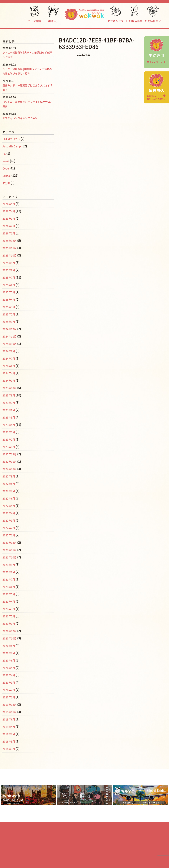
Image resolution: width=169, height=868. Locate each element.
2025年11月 (11, 248)
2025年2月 (10, 314)
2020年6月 (10, 660)
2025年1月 (10, 322)
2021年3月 (10, 609)
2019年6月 (10, 719)
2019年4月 (10, 727)
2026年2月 (10, 226)
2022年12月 (11, 454)
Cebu (6, 168)
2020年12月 (11, 631)
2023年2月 (10, 439)
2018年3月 (10, 749)
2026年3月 (10, 218)
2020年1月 (10, 697)
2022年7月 (10, 491)
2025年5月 (10, 292)
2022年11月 (11, 461)
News (6, 161)
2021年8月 (10, 572)
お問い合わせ (153, 14)
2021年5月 (10, 594)
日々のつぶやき (13, 139)
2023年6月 (10, 410)
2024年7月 (10, 358)
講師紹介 (53, 14)
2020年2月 (10, 690)
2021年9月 (10, 565)
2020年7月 (10, 653)
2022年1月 (10, 535)
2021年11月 (11, 550)
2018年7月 (10, 734)
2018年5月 (10, 741)
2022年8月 (10, 484)
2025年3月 (10, 307)
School (7, 176)
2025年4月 (10, 299)
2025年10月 (11, 255)
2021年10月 (11, 557)
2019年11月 (11, 712)
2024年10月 (11, 344)
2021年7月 (10, 579)
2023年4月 (10, 425)
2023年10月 (11, 388)
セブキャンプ (116, 14)
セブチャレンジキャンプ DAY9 (23, 118)
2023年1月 (10, 447)
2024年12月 (11, 329)
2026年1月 (10, 233)
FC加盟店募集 (134, 14)
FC (4, 153)
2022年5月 (10, 506)
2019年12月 (11, 704)
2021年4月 (10, 601)
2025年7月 (10, 277)
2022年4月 (10, 513)
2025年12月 (11, 241)
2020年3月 (10, 682)
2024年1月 (10, 380)
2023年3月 (10, 432)
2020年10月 (11, 638)
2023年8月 (10, 395)
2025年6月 (10, 285)
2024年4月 (10, 373)
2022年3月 (10, 520)
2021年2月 (10, 616)
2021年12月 (11, 542)
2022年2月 (10, 528)
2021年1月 (10, 623)
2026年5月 (10, 204)
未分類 (7, 183)
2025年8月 (10, 270)
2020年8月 (10, 646)
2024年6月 (10, 366)
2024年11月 (11, 336)
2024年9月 (10, 351)
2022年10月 (11, 469)
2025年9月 (10, 263)
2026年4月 (10, 211)
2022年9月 (10, 476)
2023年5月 (10, 417)
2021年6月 (10, 587)
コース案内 (35, 14)
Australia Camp (13, 146)
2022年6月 (10, 498)
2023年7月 (10, 403)
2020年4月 (10, 675)
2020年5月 (10, 668)
